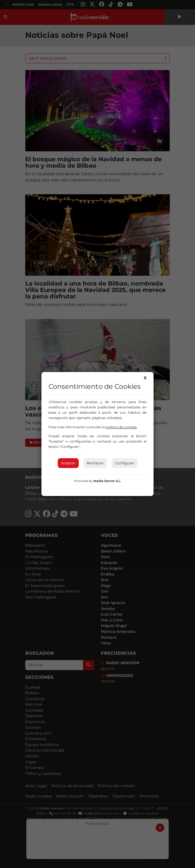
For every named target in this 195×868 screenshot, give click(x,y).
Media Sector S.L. (107, 481)
